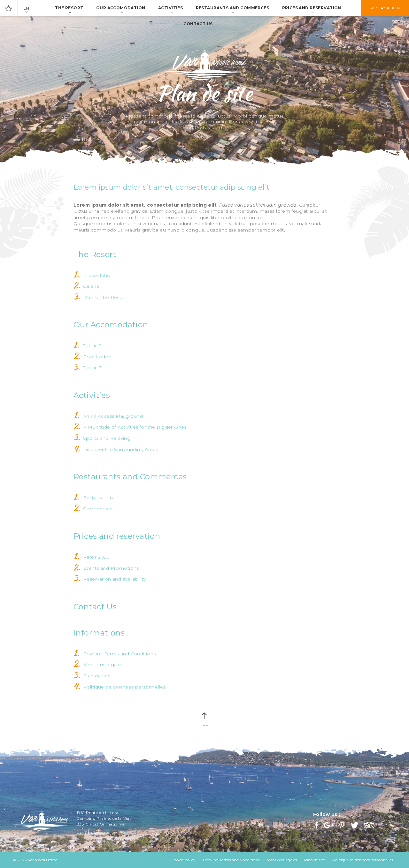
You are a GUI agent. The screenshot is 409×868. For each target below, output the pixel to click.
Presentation (98, 275)
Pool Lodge (97, 357)
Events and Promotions (111, 568)
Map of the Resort (105, 297)
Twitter (355, 825)
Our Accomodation (111, 325)
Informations (99, 633)
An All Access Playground (113, 416)
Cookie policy (183, 860)
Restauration (98, 498)
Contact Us (95, 607)
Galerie (91, 286)
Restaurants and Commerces (130, 477)
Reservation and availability (115, 579)
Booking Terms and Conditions (120, 654)
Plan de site (97, 676)
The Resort (95, 254)
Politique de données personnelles (124, 687)
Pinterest (343, 825)
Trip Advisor (370, 825)
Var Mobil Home (9, 8)
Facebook (317, 825)
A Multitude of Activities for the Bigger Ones (135, 427)
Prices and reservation (117, 536)
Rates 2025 (96, 557)
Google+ (329, 825)
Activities (92, 395)
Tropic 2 (92, 346)
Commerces (98, 509)
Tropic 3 (92, 368)
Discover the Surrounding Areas (121, 449)
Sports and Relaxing (107, 438)
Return (90, 140)
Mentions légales (103, 665)
